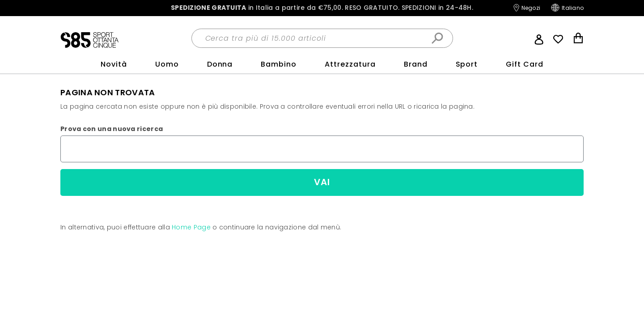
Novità (114, 64)
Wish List (558, 39)
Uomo (167, 64)
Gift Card (525, 64)
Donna (220, 64)
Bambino (279, 64)
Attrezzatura (350, 64)
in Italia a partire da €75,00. (322, 8)
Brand (416, 64)
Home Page (191, 227)
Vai (322, 182)
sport (467, 64)
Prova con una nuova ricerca (112, 129)
